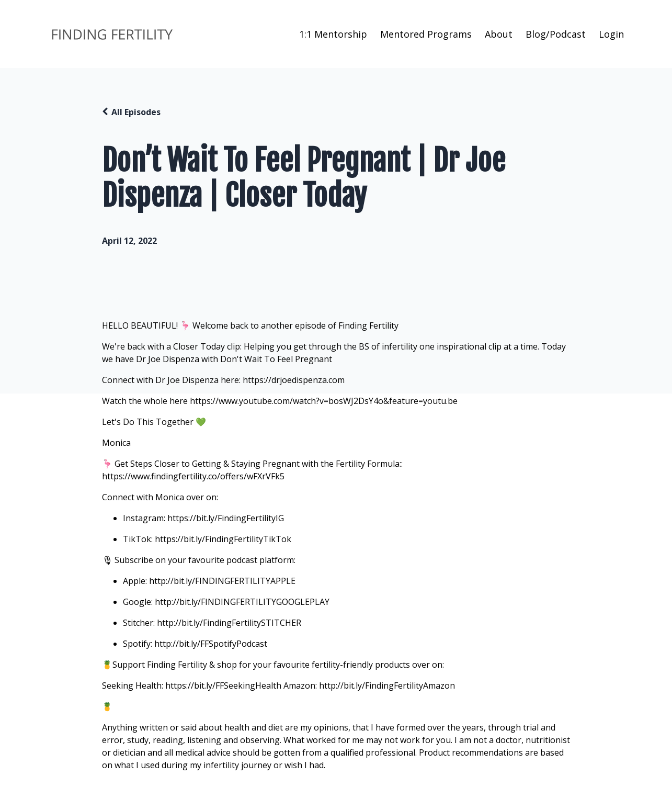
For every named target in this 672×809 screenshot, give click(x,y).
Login (611, 34)
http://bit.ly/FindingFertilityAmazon (387, 686)
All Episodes (136, 112)
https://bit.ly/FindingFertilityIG (226, 518)
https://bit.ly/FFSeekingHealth (223, 686)
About (499, 34)
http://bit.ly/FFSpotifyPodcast (211, 644)
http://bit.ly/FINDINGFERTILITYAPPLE (222, 581)
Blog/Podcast (556, 34)
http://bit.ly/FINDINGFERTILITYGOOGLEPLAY (242, 602)
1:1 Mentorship (333, 34)
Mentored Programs (426, 34)
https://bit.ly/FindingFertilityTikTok (223, 539)
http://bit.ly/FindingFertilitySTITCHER (229, 623)
